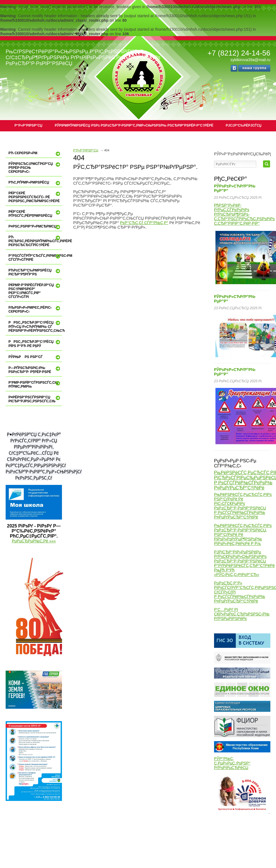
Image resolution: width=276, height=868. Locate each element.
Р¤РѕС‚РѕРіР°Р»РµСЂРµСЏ (35, 227)
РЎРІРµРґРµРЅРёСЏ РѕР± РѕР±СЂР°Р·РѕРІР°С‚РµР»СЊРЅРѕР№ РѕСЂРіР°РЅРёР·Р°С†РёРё (134, 125)
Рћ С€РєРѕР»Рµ (35, 154)
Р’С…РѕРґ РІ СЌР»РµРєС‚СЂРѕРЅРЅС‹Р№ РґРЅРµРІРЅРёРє (242, 614)
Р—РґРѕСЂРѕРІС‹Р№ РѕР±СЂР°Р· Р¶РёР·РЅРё (35, 370)
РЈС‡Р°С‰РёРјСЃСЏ (244, 125)
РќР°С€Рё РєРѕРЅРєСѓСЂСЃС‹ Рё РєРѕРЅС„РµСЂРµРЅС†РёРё (35, 197)
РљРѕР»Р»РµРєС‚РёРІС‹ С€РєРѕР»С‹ (35, 309)
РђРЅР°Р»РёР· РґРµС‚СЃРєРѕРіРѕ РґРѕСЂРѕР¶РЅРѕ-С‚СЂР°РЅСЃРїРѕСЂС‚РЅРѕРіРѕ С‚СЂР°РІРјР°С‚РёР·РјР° (244, 214)
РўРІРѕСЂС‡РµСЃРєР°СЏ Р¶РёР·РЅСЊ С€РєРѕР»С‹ (35, 168)
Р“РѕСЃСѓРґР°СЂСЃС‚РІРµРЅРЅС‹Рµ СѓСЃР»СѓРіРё (35, 258)
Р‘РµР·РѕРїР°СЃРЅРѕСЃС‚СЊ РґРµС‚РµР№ (35, 384)
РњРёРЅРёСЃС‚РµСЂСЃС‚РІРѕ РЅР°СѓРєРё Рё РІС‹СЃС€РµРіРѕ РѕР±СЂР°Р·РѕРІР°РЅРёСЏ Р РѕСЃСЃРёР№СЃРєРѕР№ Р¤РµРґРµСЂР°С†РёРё (243, 506)
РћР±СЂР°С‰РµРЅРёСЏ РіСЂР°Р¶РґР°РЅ (35, 272)
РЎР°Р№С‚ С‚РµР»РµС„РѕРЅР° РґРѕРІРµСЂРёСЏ (232, 763)
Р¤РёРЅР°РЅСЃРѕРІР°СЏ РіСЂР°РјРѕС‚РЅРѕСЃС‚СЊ (35, 399)
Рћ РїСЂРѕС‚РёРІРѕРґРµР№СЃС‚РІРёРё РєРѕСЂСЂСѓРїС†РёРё (35, 241)
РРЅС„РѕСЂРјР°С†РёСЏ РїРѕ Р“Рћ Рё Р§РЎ (35, 344)
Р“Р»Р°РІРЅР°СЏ (29, 125)
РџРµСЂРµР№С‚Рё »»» (34, 541)
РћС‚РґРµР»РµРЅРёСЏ (35, 183)
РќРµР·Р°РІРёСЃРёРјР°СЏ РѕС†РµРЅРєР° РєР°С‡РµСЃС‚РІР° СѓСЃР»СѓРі (35, 291)
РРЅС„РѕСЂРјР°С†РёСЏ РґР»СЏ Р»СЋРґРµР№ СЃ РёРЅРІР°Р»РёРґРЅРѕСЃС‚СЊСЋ (35, 326)
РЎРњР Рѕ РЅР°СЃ (35, 357)
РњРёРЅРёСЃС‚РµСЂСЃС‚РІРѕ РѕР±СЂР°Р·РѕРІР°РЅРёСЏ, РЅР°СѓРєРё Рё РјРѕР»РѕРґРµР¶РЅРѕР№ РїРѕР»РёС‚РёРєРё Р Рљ (243, 535)
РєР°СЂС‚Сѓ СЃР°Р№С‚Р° (144, 223)
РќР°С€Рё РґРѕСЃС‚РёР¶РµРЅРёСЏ (35, 214)
